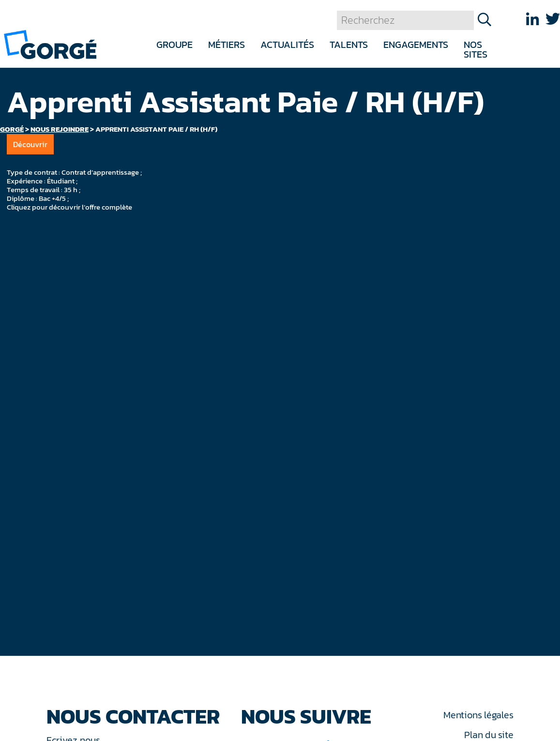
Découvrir (30, 144)
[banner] (50, 44)
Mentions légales (478, 715)
